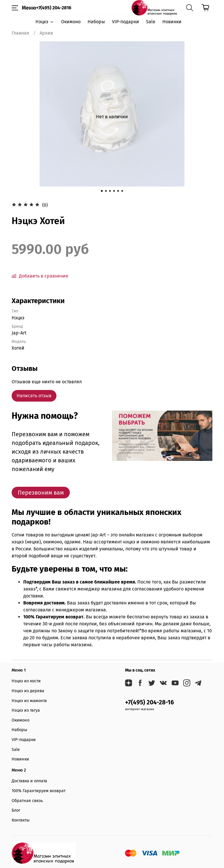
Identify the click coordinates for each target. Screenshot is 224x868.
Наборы (96, 22)
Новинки (172, 22)
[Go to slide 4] (114, 191)
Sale (151, 22)
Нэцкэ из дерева (28, 691)
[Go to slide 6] (122, 191)
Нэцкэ (45, 22)
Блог (16, 810)
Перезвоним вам (41, 493)
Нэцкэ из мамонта (29, 701)
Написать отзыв (34, 396)
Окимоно (71, 22)
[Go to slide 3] (110, 191)
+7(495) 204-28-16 (150, 703)
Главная (20, 33)
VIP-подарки (126, 22)
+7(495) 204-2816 (54, 8)
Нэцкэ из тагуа (26, 710)
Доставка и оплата (29, 781)
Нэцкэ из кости (26, 681)
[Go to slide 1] (102, 191)
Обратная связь (27, 801)
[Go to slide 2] (106, 191)
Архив (46, 33)
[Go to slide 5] (118, 191)
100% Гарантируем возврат (39, 791)
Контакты (21, 820)
